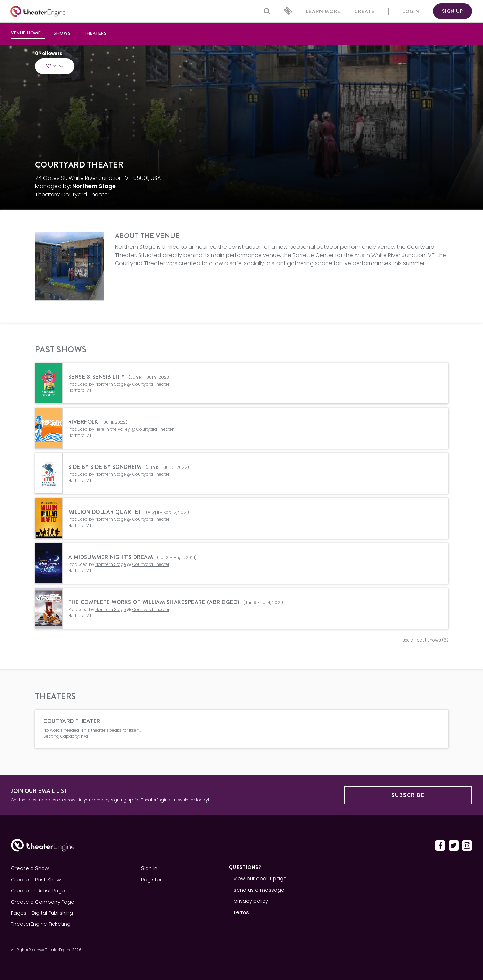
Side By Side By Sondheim (105, 467)
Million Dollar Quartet (105, 512)
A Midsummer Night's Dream (111, 557)
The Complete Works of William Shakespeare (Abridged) (154, 602)
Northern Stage (94, 186)
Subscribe (408, 795)
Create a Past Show (36, 880)
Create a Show (30, 868)
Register (151, 880)
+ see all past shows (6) (424, 640)
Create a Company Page (43, 902)
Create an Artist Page (38, 891)
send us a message (259, 890)
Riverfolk (83, 422)
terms (241, 912)
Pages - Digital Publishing (42, 913)
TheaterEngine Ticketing (41, 924)
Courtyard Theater (151, 384)
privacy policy (251, 901)
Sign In (149, 868)
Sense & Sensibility (97, 377)
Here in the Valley (113, 429)
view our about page (260, 879)
